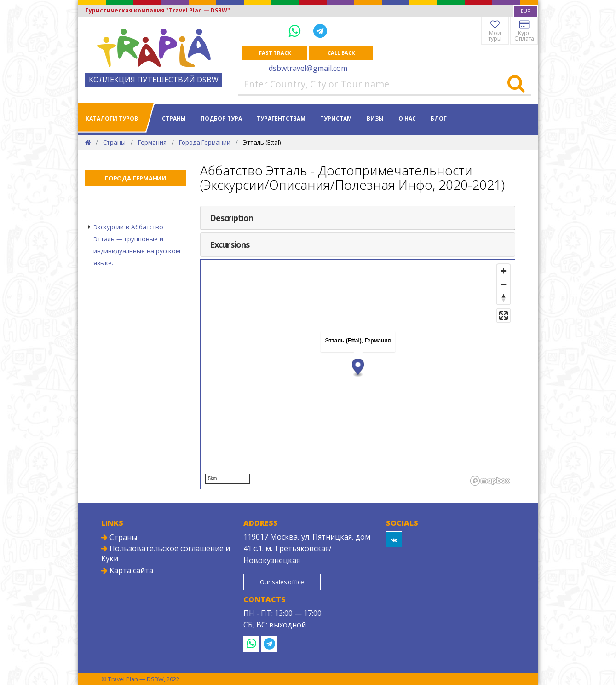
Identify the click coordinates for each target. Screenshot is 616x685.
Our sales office (282, 582)
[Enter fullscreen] (504, 316)
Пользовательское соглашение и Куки (166, 553)
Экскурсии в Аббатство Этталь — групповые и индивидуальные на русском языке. (137, 245)
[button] (358, 368)
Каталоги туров (112, 119)
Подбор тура (221, 119)
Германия (152, 142)
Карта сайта (127, 570)
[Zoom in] (504, 271)
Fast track (275, 53)
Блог (439, 119)
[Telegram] (320, 31)
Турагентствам (281, 119)
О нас (407, 119)
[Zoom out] (504, 284)
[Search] (516, 84)
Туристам (336, 119)
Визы (375, 119)
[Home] (88, 142)
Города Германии (205, 142)
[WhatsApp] (296, 31)
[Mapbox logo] (490, 481)
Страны (174, 119)
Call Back (341, 53)
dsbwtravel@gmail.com (308, 68)
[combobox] (526, 11)
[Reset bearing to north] (504, 298)
